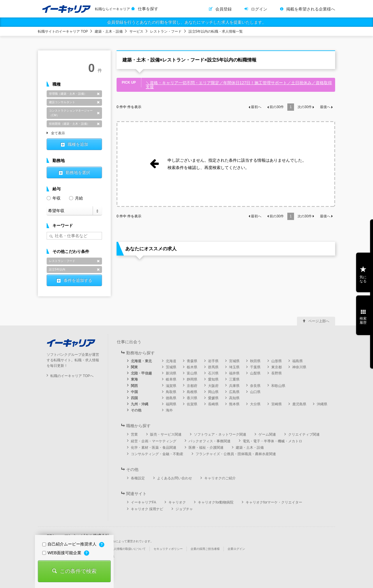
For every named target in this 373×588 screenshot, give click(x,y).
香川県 (192, 398)
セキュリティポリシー (168, 549)
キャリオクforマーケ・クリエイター (274, 502)
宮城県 (234, 361)
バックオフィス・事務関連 (210, 441)
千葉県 (255, 367)
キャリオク (177, 502)
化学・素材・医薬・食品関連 (154, 448)
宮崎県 (277, 404)
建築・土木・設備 (109, 31)
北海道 (171, 361)
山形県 (277, 361)
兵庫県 (234, 386)
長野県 (277, 373)
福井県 (234, 373)
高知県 (234, 398)
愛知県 (213, 379)
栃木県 (192, 367)
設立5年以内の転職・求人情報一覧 (216, 31)
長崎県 (213, 404)
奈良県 (255, 386)
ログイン (259, 9)
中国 (134, 392)
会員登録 (224, 9)
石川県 (213, 373)
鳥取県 (171, 392)
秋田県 (255, 361)
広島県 (234, 392)
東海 (134, 379)
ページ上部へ (319, 321)
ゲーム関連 (267, 434)
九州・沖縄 (140, 404)
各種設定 (138, 478)
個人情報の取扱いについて (128, 549)
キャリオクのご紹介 (220, 478)
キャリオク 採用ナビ (147, 509)
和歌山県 (278, 386)
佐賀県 (192, 404)
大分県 (255, 404)
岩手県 (213, 361)
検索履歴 (363, 321)
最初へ (256, 107)
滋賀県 (171, 386)
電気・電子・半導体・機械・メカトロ (272, 441)
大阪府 (213, 386)
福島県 (298, 361)
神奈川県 (299, 367)
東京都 (277, 367)
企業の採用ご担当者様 (205, 549)
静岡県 (192, 379)
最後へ (325, 107)
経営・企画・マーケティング (154, 441)
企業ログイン (236, 549)
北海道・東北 (141, 361)
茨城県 (171, 367)
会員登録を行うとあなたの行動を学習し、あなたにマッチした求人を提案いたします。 (186, 22)
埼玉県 (234, 367)
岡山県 (213, 392)
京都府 (192, 386)
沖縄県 (322, 404)
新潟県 (171, 373)
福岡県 (171, 404)
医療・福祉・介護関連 (206, 448)
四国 (134, 398)
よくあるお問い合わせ (175, 478)
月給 (76, 198)
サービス (136, 31)
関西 (134, 386)
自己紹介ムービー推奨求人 (70, 544)
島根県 (192, 392)
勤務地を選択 (78, 172)
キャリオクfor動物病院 (216, 502)
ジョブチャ (184, 509)
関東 (134, 367)
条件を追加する (78, 280)
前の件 (277, 107)
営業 (134, 434)
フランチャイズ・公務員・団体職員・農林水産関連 (236, 454)
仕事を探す (148, 9)
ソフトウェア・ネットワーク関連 (220, 434)
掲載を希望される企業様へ (311, 9)
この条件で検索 (78, 571)
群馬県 (213, 367)
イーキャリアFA (144, 502)
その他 (136, 410)
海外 (169, 410)
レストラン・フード (166, 31)
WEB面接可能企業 (62, 553)
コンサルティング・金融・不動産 (157, 454)
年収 (54, 198)
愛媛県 (213, 398)
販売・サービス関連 (166, 434)
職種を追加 (78, 144)
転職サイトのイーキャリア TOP (63, 31)
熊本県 (234, 404)
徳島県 (171, 398)
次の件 (305, 107)
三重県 (234, 379)
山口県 (255, 392)
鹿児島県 (299, 404)
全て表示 (58, 133)
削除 (98, 94)
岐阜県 (171, 379)
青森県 (192, 361)
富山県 (192, 373)
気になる (363, 279)
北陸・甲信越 (141, 373)
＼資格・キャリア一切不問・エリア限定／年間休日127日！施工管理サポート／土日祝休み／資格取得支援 (239, 85)
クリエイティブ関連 (304, 434)
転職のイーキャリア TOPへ (72, 376)
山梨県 (255, 373)
